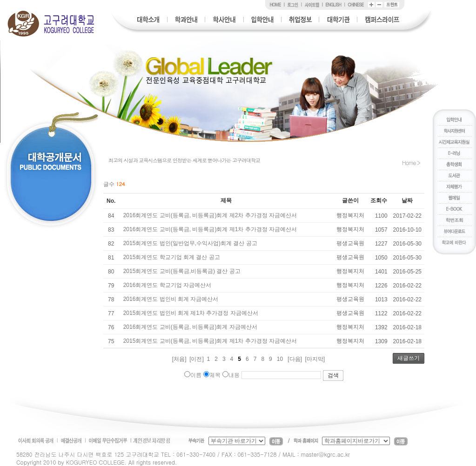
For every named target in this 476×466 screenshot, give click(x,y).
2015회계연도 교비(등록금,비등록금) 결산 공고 (182, 271)
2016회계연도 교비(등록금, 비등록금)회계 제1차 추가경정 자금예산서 (210, 229)
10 (280, 359)
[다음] (295, 359)
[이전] (197, 359)
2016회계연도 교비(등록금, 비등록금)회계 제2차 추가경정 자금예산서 (210, 215)
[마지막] (315, 359)
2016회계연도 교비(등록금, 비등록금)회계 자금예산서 (190, 327)
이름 (193, 375)
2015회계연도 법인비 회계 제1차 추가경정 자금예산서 (191, 313)
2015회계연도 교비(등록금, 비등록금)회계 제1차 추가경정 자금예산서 (210, 341)
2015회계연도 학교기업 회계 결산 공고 (172, 257)
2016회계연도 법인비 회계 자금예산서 (171, 299)
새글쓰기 (409, 358)
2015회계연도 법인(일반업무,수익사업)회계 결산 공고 (190, 243)
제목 (212, 375)
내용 (231, 375)
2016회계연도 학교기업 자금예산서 (167, 285)
